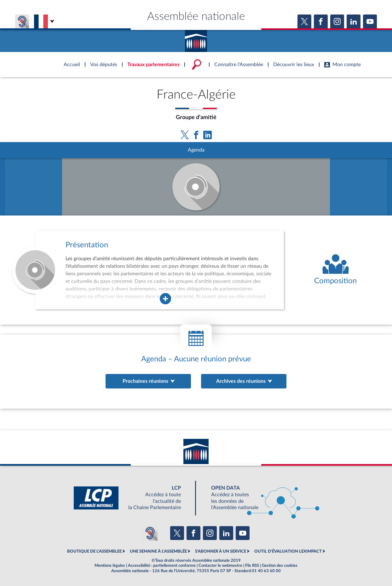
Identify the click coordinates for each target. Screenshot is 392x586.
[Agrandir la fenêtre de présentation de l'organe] (165, 299)
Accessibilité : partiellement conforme (162, 566)
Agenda (196, 150)
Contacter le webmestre (220, 566)
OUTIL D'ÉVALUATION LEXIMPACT (288, 551)
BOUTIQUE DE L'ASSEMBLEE (94, 551)
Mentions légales (110, 566)
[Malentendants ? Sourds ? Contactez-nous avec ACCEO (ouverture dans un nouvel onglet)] (150, 533)
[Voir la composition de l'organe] (335, 270)
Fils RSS (252, 566)
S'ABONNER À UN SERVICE (221, 551)
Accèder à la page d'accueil (196, 39)
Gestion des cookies (280, 566)
